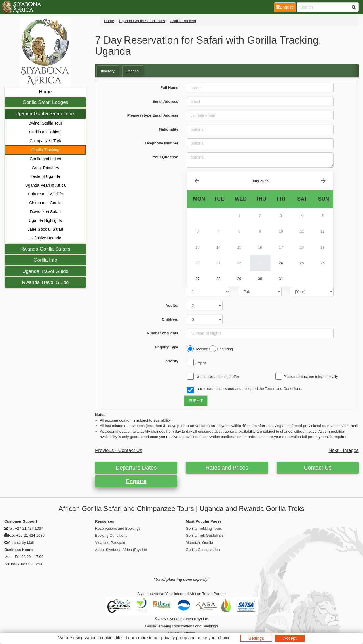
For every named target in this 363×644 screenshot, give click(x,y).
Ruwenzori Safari (45, 212)
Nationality (169, 129)
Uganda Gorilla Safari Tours (45, 114)
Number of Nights (163, 333)
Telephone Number (161, 143)
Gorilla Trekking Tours (204, 528)
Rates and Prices (227, 468)
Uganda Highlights (45, 220)
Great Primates (45, 168)
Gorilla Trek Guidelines (205, 535)
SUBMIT (196, 401)
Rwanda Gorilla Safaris (45, 249)
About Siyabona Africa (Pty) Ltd (121, 550)
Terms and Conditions (283, 389)
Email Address (165, 101)
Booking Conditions (111, 535)
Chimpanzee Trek (45, 141)
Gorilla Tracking (46, 150)
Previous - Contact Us (119, 450)
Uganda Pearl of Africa (45, 185)
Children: (170, 319)
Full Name (169, 88)
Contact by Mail (21, 543)
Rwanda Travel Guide (45, 282)
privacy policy (174, 638)
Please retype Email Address (153, 115)
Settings (256, 638)
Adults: (172, 305)
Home (45, 92)
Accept (290, 638)
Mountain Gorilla (199, 543)
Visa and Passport (110, 543)
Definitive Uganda (45, 238)
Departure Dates (136, 468)
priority (172, 361)
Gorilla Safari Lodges (46, 102)
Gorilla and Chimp (45, 132)
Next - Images (344, 450)
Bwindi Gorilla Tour (45, 123)
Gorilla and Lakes (46, 159)
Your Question (166, 157)
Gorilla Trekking (158, 626)
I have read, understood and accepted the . (245, 389)
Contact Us (317, 468)
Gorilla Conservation (203, 550)
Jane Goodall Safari (46, 229)
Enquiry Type (167, 347)
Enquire (136, 481)
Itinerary (108, 71)
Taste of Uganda (45, 176)
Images (133, 71)
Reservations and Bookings (118, 528)
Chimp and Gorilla (45, 203)
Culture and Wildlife (45, 194)
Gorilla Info (45, 260)
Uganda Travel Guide (46, 271)
